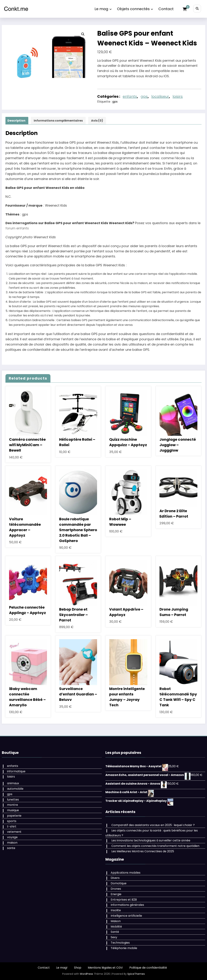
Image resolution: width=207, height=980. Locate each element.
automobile (15, 789)
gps (144, 96)
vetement (14, 832)
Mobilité (116, 927)
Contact (166, 9)
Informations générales (127, 905)
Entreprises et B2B (124, 900)
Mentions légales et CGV (105, 968)
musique (13, 810)
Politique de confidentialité (148, 968)
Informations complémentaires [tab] (58, 121)
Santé (115, 932)
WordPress (86, 974)
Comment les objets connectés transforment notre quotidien (155, 846)
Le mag (103, 9)
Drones (116, 889)
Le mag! (62, 968)
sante (11, 848)
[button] (83, 34)
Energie (116, 894)
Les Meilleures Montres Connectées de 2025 (143, 851)
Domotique (119, 883)
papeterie (14, 816)
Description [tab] (16, 121)
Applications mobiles (126, 873)
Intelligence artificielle (126, 916)
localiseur (160, 96)
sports (12, 821)
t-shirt (12, 826)
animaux (13, 783)
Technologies (120, 943)
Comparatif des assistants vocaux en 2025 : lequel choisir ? (153, 825)
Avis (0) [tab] (97, 121)
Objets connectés (135, 9)
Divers (115, 878)
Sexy (114, 937)
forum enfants (17, 228)
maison (12, 843)
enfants (130, 96)
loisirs (178, 96)
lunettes (13, 800)
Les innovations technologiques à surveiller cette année (151, 840)
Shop (78, 968)
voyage (12, 837)
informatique (16, 771)
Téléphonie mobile (124, 948)
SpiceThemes (136, 974)
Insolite (116, 910)
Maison (116, 921)
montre (13, 805)
